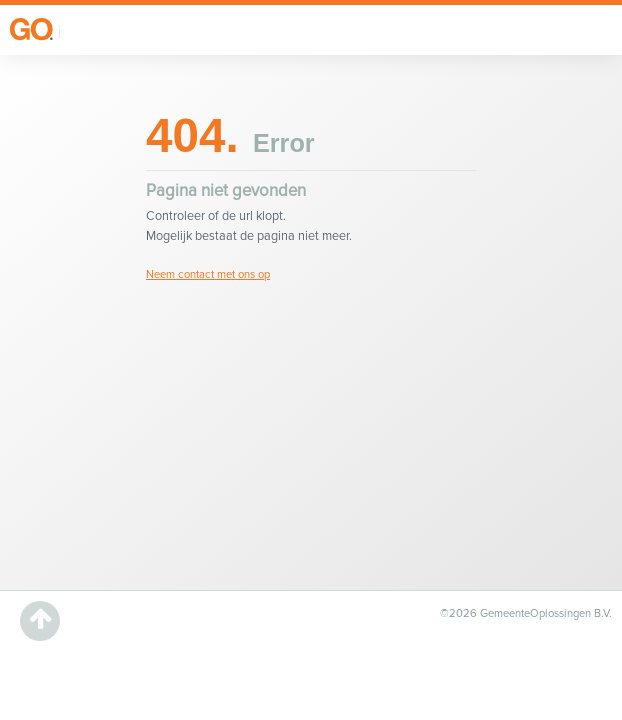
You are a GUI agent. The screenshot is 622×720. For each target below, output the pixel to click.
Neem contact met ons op (208, 274)
